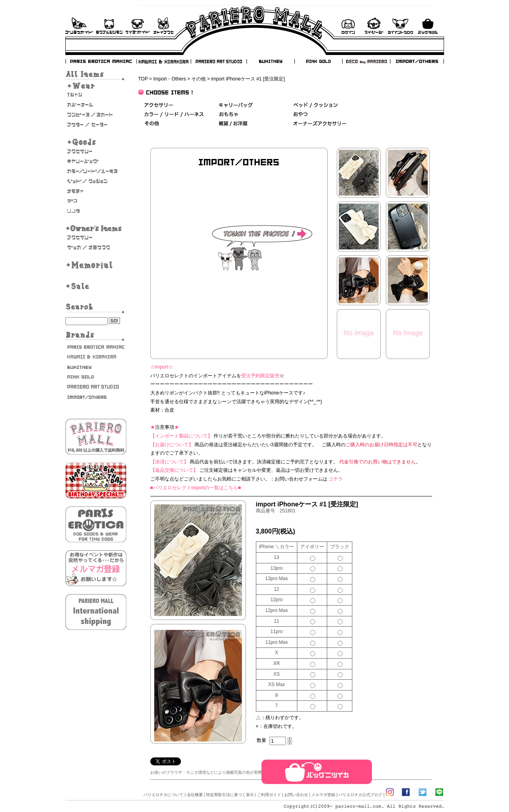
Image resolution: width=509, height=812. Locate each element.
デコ (96, 201)
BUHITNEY (270, 61)
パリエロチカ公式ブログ (360, 795)
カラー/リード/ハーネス (96, 171)
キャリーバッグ (96, 161)
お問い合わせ (163, 26)
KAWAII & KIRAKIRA (164, 61)
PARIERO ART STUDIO (219, 61)
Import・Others (169, 79)
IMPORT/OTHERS (417, 61)
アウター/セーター (96, 125)
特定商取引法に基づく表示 (230, 795)
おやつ (301, 115)
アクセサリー (96, 151)
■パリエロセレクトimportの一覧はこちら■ (196, 488)
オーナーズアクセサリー (96, 237)
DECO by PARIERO (366, 61)
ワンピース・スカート (96, 115)
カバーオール (96, 105)
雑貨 (234, 124)
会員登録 (400, 26)
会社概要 (195, 795)
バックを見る (428, 26)
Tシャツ (96, 95)
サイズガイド (138, 26)
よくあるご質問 (109, 26)
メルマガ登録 (323, 795)
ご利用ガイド (79, 26)
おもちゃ (96, 191)
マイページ (374, 26)
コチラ (336, 479)
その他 (198, 79)
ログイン (348, 26)
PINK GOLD (318, 61)
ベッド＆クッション (315, 105)
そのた (96, 211)
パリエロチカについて (163, 795)
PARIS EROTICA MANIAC (101, 61)
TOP (143, 79)
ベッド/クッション (96, 181)
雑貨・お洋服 (96, 247)
